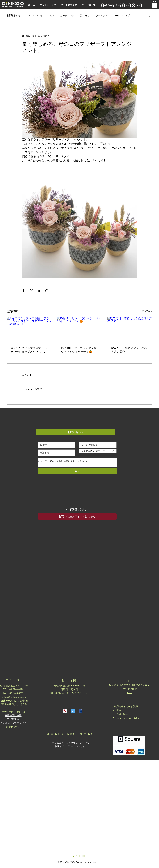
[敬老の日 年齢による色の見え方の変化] (130, 330)
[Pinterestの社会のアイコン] (65, 711)
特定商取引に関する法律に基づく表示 (129, 685)
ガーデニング (67, 15)
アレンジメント (35, 15)
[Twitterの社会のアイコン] (73, 711)
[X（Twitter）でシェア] (31, 290)
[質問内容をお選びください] (98, 451)
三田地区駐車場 (13, 715)
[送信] (77, 471)
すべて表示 (147, 311)
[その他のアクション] (135, 36)
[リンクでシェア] (46, 290)
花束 (52, 15)
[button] (154, 4)
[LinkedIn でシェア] (39, 290)
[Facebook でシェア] (24, 290)
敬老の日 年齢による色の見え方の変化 (129, 350)
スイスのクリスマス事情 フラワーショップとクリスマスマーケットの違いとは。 (29, 350)
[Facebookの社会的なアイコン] (81, 711)
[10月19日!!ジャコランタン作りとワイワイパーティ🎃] (80, 330)
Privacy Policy (130, 689)
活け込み (85, 15)
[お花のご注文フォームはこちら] (77, 516)
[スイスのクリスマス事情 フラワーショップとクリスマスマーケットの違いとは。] (29, 330)
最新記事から (14, 15)
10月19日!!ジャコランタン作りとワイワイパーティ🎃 (79, 350)
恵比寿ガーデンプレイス (15, 723)
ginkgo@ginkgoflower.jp (13, 697)
